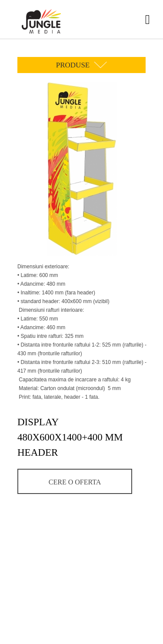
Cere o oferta (75, 482)
